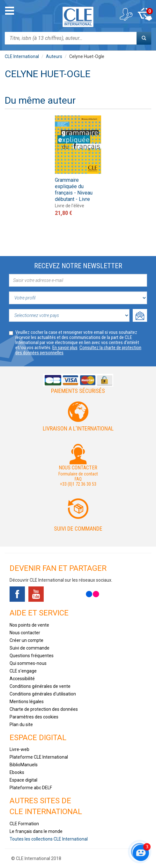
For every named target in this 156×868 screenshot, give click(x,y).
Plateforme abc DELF (31, 788)
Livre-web (19, 749)
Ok (140, 315)
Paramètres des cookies (34, 717)
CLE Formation (24, 824)
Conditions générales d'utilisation (43, 694)
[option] (78, 166)
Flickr (93, 594)
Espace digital (23, 780)
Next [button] (144, 148)
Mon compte (126, 14)
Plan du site (21, 725)
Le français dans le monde (36, 831)
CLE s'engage (23, 671)
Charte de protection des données (44, 709)
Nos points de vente (29, 625)
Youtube (36, 594)
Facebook (17, 594)
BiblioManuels (24, 765)
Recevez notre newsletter (78, 266)
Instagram (74, 594)
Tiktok (55, 594)
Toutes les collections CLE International (49, 839)
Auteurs (54, 56)
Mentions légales (27, 702)
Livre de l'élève (70, 206)
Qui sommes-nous (28, 663)
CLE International (22, 56)
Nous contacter (25, 633)
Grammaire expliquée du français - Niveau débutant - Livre (74, 190)
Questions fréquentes (32, 656)
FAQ (78, 479)
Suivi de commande (78, 529)
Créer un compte (26, 640)
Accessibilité (22, 679)
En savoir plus (65, 348)
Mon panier (145, 14)
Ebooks (17, 772)
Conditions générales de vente (40, 686)
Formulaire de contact (78, 474)
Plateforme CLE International (39, 757)
